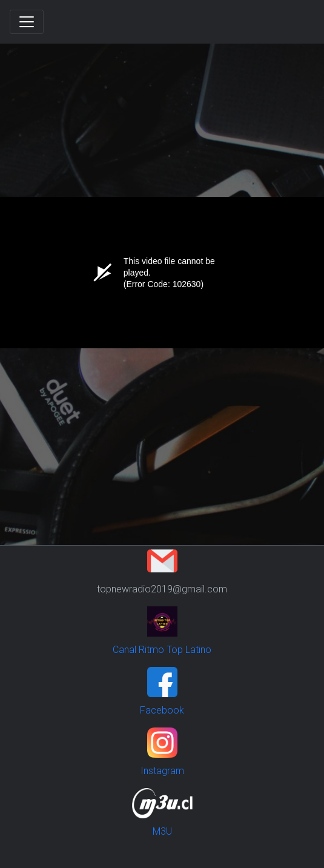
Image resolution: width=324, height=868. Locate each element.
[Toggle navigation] (27, 22)
